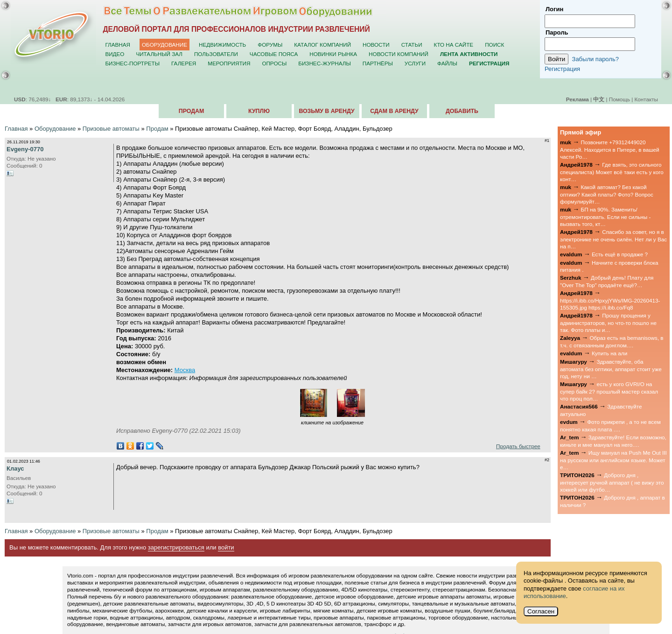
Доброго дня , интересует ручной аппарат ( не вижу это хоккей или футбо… (612, 482)
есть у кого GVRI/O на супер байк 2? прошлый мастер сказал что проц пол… (609, 391)
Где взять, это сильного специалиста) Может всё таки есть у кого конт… (612, 172)
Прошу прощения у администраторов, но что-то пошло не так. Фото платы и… (608, 323)
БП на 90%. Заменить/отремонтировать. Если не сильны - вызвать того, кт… (605, 217)
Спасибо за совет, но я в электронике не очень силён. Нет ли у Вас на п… (613, 239)
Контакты (646, 99)
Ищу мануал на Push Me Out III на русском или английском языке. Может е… (613, 460)
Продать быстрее (518, 446)
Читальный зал (159, 54)
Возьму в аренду (326, 111)
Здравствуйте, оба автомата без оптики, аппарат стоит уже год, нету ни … (611, 369)
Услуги (415, 63)
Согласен (541, 611)
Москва (185, 370)
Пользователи (216, 54)
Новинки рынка (333, 54)
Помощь (619, 99)
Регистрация (562, 69)
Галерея (184, 63)
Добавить (462, 111)
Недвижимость (222, 45)
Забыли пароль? (595, 59)
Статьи (412, 45)
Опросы (274, 63)
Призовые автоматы (111, 129)
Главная (118, 45)
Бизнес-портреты (132, 63)
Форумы (270, 45)
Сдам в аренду (394, 111)
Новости (376, 45)
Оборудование (164, 45)
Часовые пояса (274, 54)
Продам (191, 111)
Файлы (447, 63)
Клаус (15, 468)
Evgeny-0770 (25, 149)
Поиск (494, 45)
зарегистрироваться (176, 547)
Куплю (259, 111)
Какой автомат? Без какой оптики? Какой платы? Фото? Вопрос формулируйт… (607, 194)
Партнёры (378, 63)
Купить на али (609, 353)
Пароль (557, 32)
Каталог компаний (322, 45)
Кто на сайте (454, 45)
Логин (554, 9)
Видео (115, 54)
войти (226, 547)
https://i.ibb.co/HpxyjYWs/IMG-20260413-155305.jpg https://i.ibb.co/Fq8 (610, 304)
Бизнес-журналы (324, 63)
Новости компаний (399, 54)
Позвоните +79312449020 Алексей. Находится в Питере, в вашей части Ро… (610, 149)
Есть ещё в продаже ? (620, 254)
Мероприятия (229, 63)
